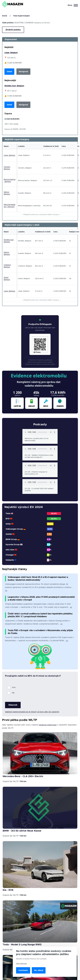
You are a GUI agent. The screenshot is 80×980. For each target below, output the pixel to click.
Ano (14, 687)
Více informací (21, 964)
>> (6, 591)
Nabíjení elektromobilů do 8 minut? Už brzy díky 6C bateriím (32, 712)
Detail (9, 72)
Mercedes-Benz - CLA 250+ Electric (23, 776)
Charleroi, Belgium (7, 266)
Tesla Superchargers (21, 16)
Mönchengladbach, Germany (10, 206)
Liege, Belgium (11, 53)
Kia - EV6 (8, 890)
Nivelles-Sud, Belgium (14, 86)
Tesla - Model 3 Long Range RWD (22, 945)
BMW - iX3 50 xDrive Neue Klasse (22, 831)
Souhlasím (23, 970)
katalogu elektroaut (48, 725)
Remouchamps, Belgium (10, 181)
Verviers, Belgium (7, 168)
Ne (13, 693)
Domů (5, 16)
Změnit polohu (13, 30)
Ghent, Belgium (7, 279)
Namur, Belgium (7, 193)
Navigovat (23, 72)
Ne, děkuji (39, 970)
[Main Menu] (72, 5)
